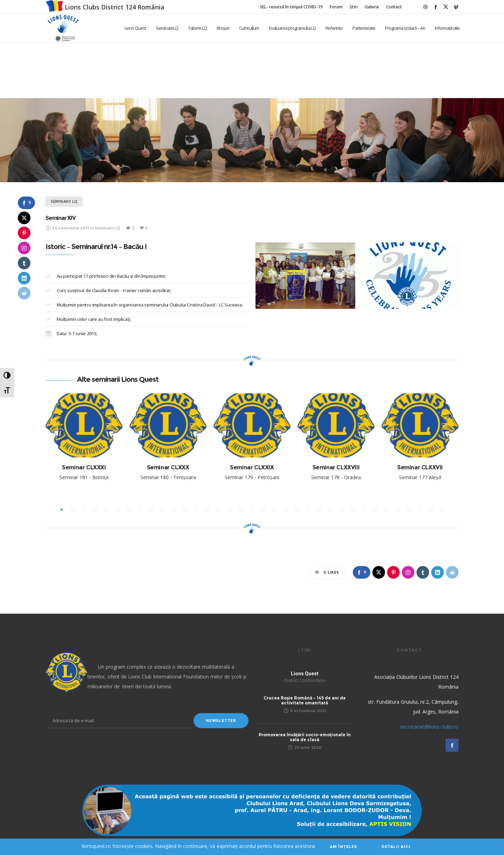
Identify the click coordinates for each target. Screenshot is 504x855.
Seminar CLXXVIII (336, 467)
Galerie (372, 7)
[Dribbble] (425, 7)
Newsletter (221, 720)
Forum (336, 7)
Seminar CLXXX (168, 467)
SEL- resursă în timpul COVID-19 (291, 7)
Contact (394, 7)
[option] (84, 443)
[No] (495, 847)
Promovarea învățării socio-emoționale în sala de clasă (305, 737)
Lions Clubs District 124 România (115, 7)
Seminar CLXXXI (84, 467)
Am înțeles (343, 847)
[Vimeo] (456, 7)
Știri (354, 7)
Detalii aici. (397, 847)
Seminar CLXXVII (420, 467)
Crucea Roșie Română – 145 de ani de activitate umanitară (305, 700)
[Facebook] (436, 7)
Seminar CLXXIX (252, 467)
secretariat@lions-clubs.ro (429, 727)
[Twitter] (446, 7)
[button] (62, 510)
